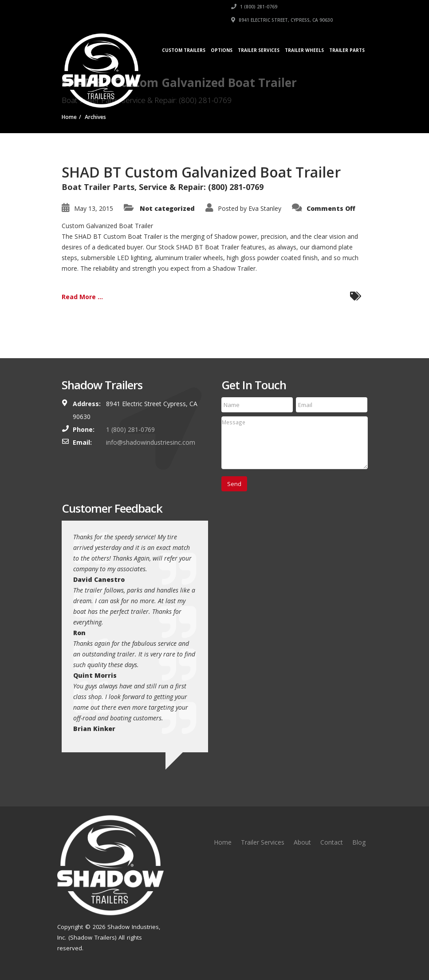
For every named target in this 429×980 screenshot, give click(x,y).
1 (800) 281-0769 (254, 7)
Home (223, 842)
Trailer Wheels (304, 50)
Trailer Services (259, 50)
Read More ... (82, 297)
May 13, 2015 (94, 208)
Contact (332, 842)
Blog (359, 842)
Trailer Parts (347, 50)
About (302, 842)
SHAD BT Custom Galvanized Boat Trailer (201, 172)
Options (222, 50)
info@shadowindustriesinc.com (151, 442)
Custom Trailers (184, 50)
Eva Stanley (265, 208)
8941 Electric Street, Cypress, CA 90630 (282, 20)
